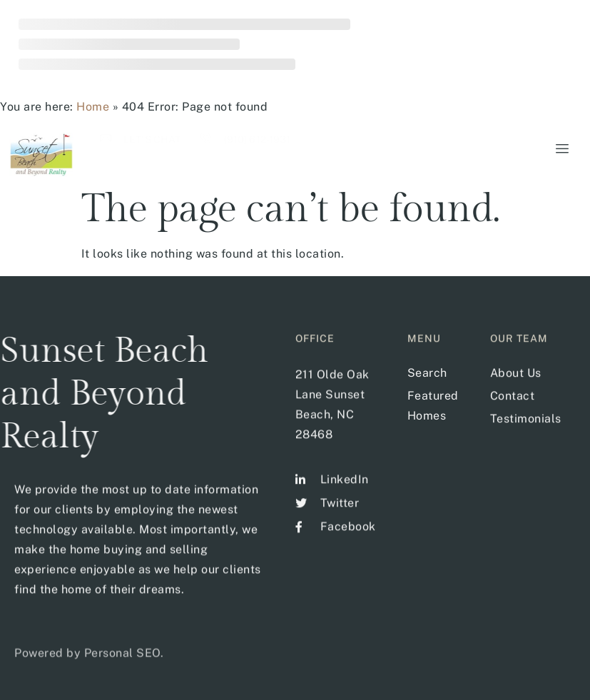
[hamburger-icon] (560, 149)
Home (93, 107)
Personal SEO (122, 664)
